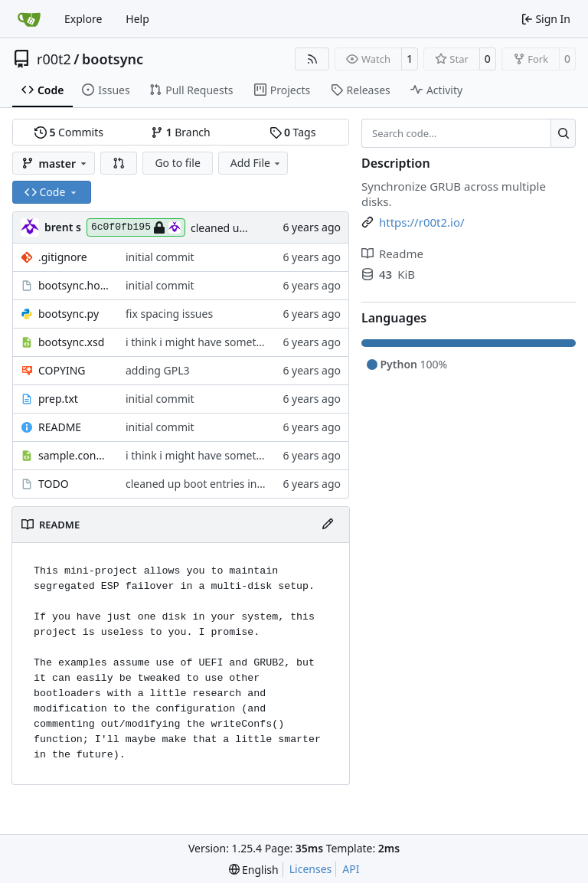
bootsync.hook (74, 285)
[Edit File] (328, 525)
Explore (83, 19)
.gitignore (63, 257)
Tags (293, 132)
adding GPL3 (158, 370)
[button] (119, 163)
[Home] (29, 19)
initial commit (160, 257)
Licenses (311, 869)
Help (137, 19)
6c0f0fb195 (136, 227)
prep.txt (58, 399)
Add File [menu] (256, 163)
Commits (69, 132)
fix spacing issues (169, 314)
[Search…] (563, 133)
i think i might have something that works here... (247, 342)
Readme (392, 253)
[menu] (254, 870)
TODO (54, 484)
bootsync (113, 59)
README (60, 427)
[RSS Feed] (312, 59)
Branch (181, 132)
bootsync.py (69, 314)
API (351, 869)
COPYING (62, 370)
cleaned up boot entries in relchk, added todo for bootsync (273, 484)
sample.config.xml (74, 455)
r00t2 (54, 59)
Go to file (177, 163)
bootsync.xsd (71, 342)
